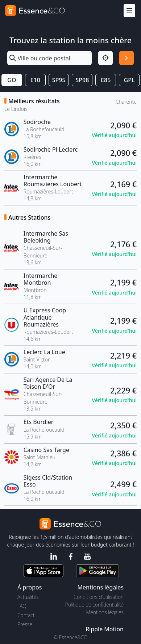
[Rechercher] (127, 58)
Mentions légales (105, 612)
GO (12, 80)
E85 (106, 80)
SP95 (59, 80)
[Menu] (129, 11)
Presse (25, 624)
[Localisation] (105, 58)
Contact (26, 615)
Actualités (28, 597)
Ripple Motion (105, 629)
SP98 (82, 80)
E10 (35, 80)
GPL (129, 80)
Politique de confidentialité (94, 605)
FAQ (22, 606)
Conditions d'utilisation (99, 597)
